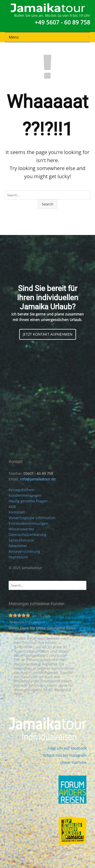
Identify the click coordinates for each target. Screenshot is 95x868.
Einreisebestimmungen (28, 523)
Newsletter (18, 546)
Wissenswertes (21, 529)
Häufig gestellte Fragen (28, 501)
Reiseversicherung (24, 551)
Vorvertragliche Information (32, 518)
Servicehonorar (22, 540)
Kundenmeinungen (25, 495)
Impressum (18, 557)
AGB (12, 507)
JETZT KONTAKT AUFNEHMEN (48, 334)
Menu (50, 37)
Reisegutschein (22, 490)
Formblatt (17, 512)
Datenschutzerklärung (27, 535)
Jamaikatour (37, 622)
